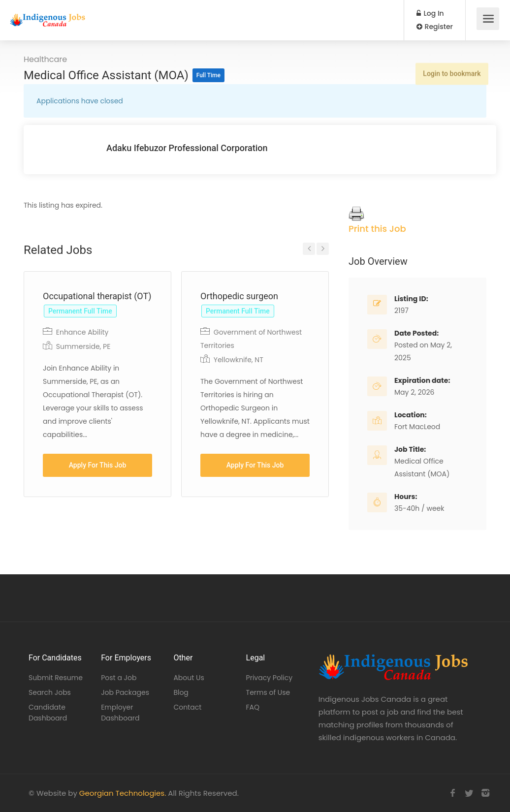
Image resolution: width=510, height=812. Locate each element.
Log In (430, 13)
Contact (187, 707)
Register (435, 27)
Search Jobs (50, 692)
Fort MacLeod (417, 427)
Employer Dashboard (120, 713)
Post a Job (119, 678)
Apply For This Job (98, 465)
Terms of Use (268, 692)
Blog (181, 692)
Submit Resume (56, 678)
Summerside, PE (83, 346)
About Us (189, 678)
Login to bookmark (450, 68)
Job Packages (125, 692)
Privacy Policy (270, 678)
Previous (309, 249)
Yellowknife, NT (239, 360)
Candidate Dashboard (48, 713)
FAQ (253, 707)
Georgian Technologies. (123, 793)
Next (323, 249)
